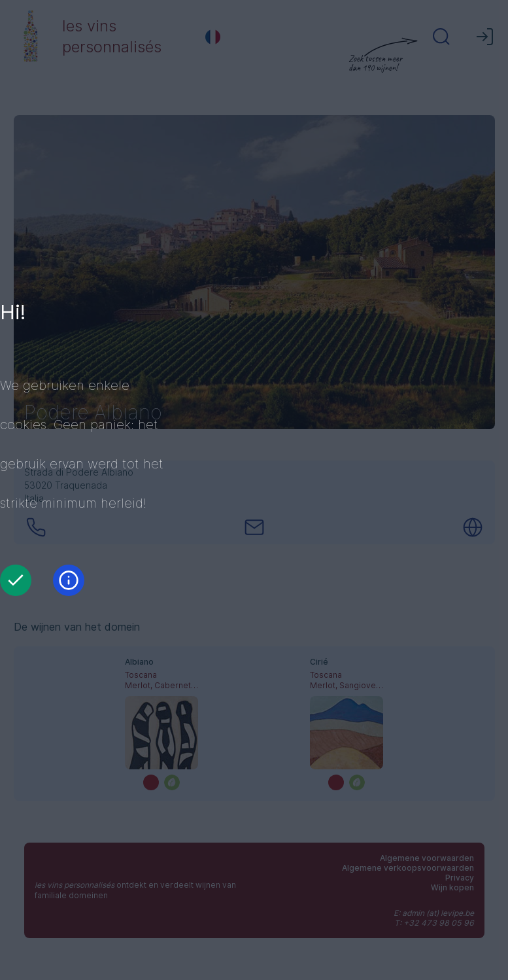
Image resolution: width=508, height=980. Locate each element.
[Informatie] (69, 580)
